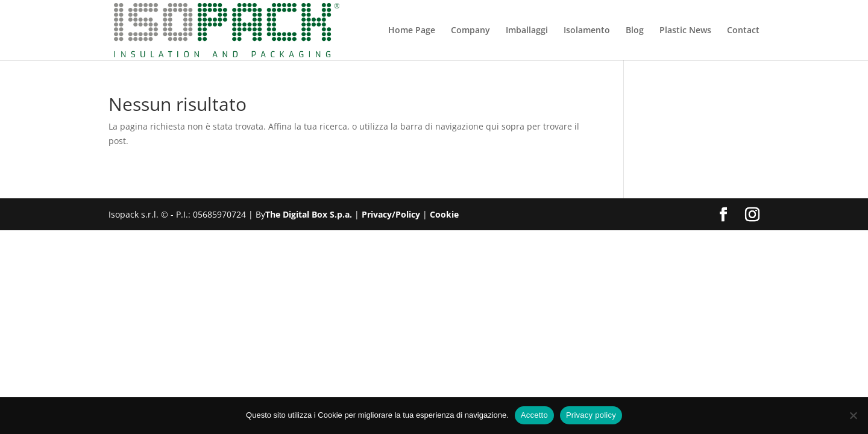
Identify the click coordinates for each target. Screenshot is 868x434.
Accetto (534, 415)
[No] (853, 415)
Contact (743, 31)
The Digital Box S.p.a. (309, 214)
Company (470, 31)
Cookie (444, 214)
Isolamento (587, 31)
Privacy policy (591, 415)
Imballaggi (527, 31)
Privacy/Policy (391, 214)
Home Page (412, 31)
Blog (635, 31)
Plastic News (685, 31)
